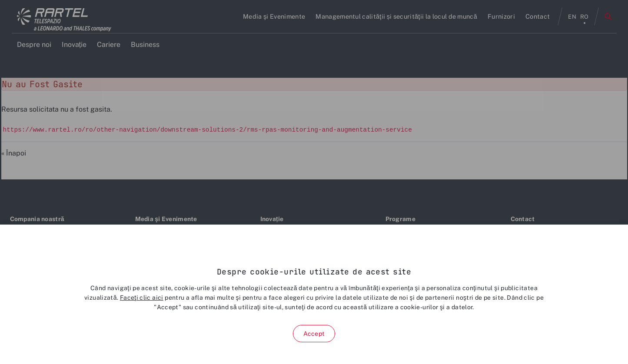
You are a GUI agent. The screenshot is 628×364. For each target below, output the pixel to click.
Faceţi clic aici (142, 298)
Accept (314, 334)
